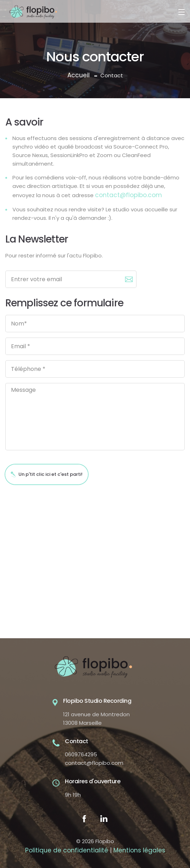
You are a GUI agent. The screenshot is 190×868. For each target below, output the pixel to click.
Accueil (79, 75)
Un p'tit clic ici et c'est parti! (47, 474)
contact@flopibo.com (128, 195)
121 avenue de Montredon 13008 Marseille (96, 719)
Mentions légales (139, 850)
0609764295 (81, 754)
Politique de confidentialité (67, 850)
